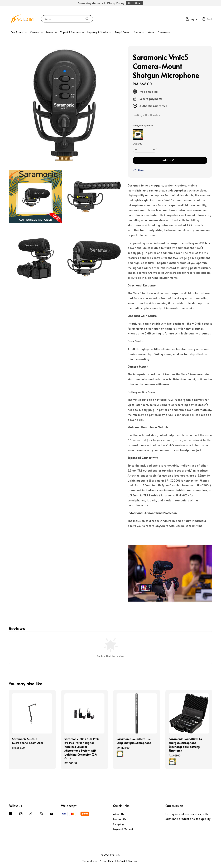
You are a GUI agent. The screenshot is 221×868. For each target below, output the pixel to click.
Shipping (119, 824)
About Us (119, 814)
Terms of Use (90, 861)
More (151, 32)
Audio (137, 32)
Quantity (137, 144)
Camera (35, 32)
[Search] (87, 19)
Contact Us (119, 819)
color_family (143, 125)
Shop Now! (135, 3)
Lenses (50, 32)
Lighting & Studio (98, 32)
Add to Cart (170, 160)
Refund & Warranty (128, 861)
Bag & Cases (122, 32)
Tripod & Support (71, 32)
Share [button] (139, 170)
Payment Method (123, 829)
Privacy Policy (107, 861)
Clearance (164, 32)
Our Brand (17, 32)
